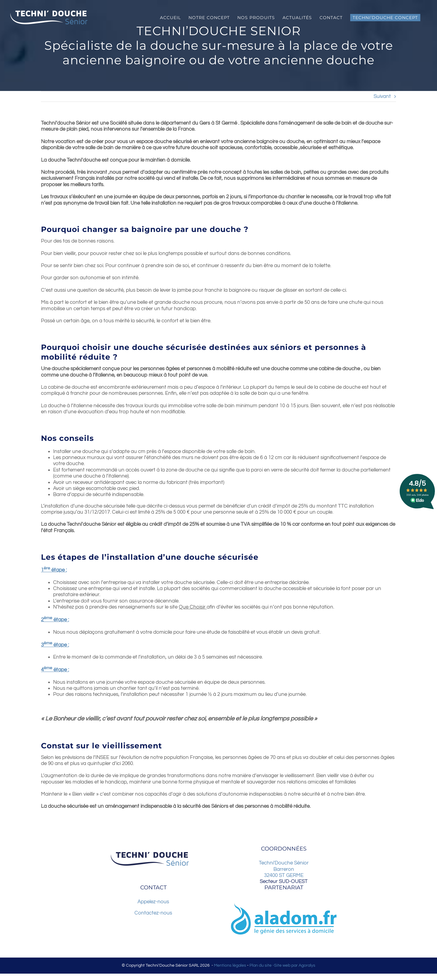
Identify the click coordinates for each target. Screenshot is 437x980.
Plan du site (261, 965)
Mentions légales (230, 965)
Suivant (382, 96)
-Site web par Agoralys (293, 965)
